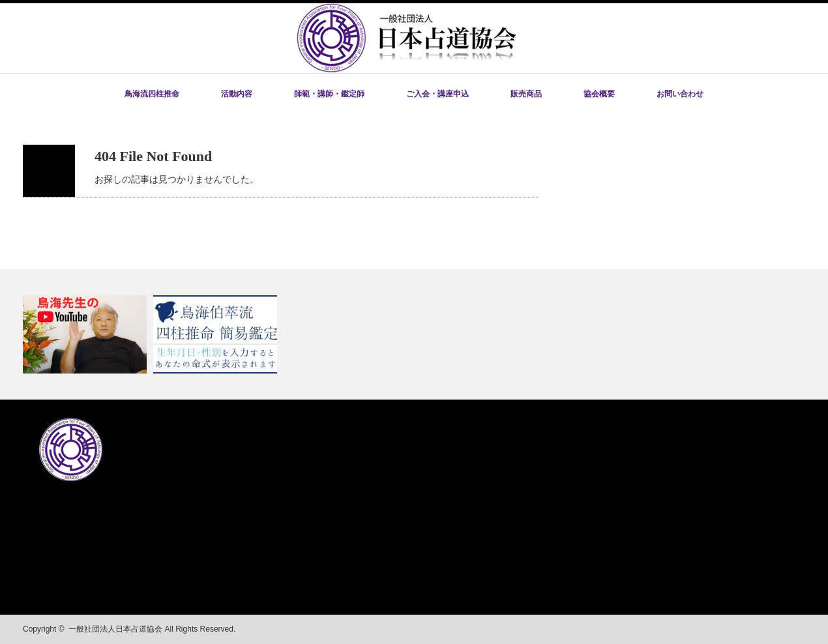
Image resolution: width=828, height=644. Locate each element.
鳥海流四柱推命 (152, 94)
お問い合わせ (680, 94)
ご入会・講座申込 (437, 94)
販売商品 (526, 94)
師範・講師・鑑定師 (329, 94)
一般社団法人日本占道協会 (115, 629)
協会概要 (599, 94)
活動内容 (237, 94)
